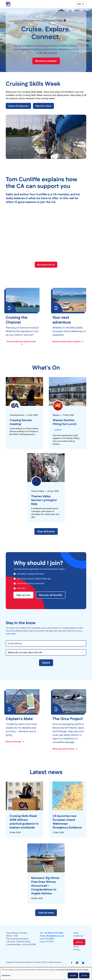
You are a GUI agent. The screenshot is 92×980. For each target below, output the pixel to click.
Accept (84, 975)
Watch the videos (43, 106)
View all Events (46, 531)
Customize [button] (6, 975)
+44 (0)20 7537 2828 (53, 933)
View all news (46, 913)
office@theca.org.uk (55, 936)
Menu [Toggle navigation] (81, 4)
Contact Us (78, 936)
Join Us (79, 942)
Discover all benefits (51, 595)
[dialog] (46, 974)
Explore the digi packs (18, 106)
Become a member (46, 61)
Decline (73, 975)
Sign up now (23, 595)
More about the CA (46, 265)
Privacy (77, 949)
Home (76, 933)
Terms (76, 947)
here (14, 634)
